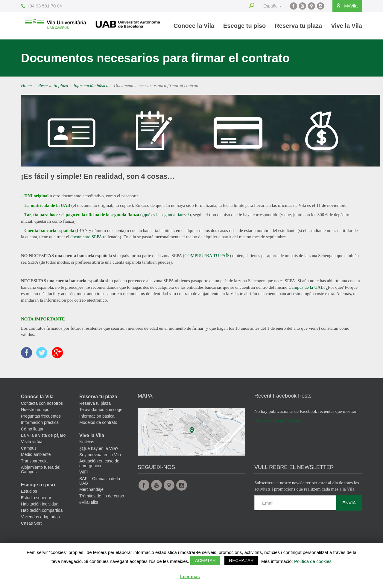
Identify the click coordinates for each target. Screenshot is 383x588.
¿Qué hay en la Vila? (99, 453)
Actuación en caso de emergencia (99, 468)
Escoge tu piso (244, 26)
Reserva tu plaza (298, 26)
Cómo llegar (32, 433)
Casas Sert (31, 528)
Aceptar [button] (205, 560)
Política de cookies (313, 561)
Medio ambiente (36, 459)
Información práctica (40, 427)
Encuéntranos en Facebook (279, 425)
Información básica (91, 85)
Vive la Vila (346, 26)
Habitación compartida (42, 515)
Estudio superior (36, 502)
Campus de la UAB (306, 287)
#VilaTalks (89, 507)
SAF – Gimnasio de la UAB (100, 485)
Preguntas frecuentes (41, 421)
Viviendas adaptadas (40, 521)
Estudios (29, 496)
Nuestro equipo (35, 414)
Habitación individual (40, 508)
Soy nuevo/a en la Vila (100, 459)
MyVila (344, 6)
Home (26, 85)
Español (268, 6)
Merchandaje (91, 494)
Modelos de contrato (98, 427)
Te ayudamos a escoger (102, 414)
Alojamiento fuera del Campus (41, 474)
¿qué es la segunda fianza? (166, 215)
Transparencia (34, 465)
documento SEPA (86, 237)
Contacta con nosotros (42, 408)
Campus (29, 453)
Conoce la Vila (194, 26)
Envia (349, 507)
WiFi (83, 477)
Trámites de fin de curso (102, 500)
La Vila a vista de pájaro (43, 440)
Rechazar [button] (241, 560)
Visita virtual (32, 446)
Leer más (190, 576)
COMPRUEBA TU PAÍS (207, 256)
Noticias (87, 447)
